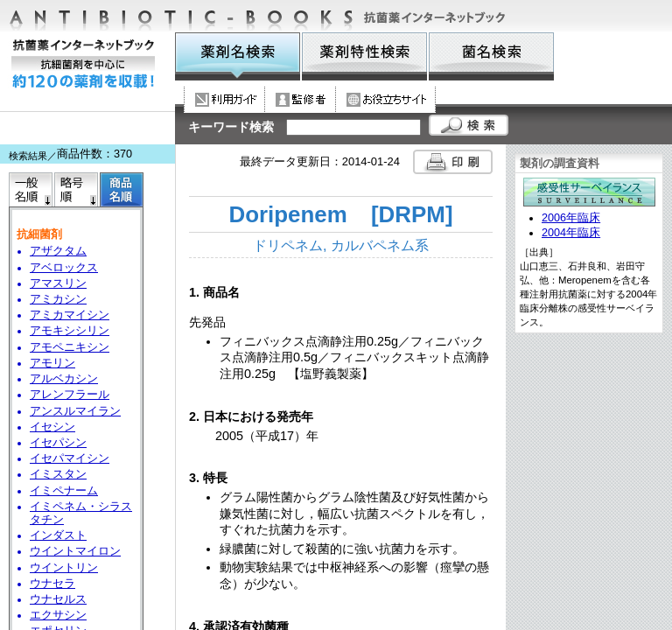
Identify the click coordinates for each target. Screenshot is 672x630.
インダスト (58, 535)
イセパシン (58, 443)
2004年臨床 (571, 233)
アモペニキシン (70, 347)
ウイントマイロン (75, 551)
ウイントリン (64, 568)
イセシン (52, 427)
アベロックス (64, 268)
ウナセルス (58, 599)
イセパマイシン (70, 458)
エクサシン (58, 615)
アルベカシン (64, 379)
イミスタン (58, 474)
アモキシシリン (70, 331)
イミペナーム (64, 491)
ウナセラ (52, 584)
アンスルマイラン (75, 411)
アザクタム (58, 251)
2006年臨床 (571, 218)
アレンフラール (70, 395)
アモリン (52, 363)
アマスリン (58, 283)
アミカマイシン (70, 315)
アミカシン (58, 299)
